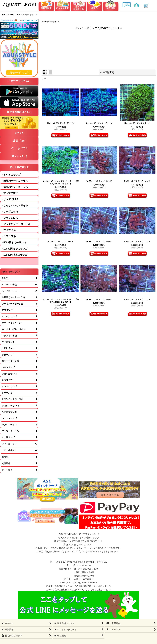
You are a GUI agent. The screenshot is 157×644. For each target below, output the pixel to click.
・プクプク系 (8, 230)
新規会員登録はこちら (19, 112)
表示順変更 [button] (107, 72)
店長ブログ (19, 141)
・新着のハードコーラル (14, 181)
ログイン (19, 133)
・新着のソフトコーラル (14, 187)
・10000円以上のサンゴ (14, 255)
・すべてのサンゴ (11, 175)
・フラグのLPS (9, 218)
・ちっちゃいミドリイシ (14, 205)
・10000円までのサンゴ (14, 249)
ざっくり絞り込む (19, 167)
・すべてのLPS (9, 199)
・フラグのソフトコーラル (16, 224)
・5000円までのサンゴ (14, 243)
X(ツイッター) (19, 156)
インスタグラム (19, 148)
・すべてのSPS (10, 193)
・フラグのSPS (10, 212)
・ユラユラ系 (8, 236)
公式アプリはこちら (19, 81)
